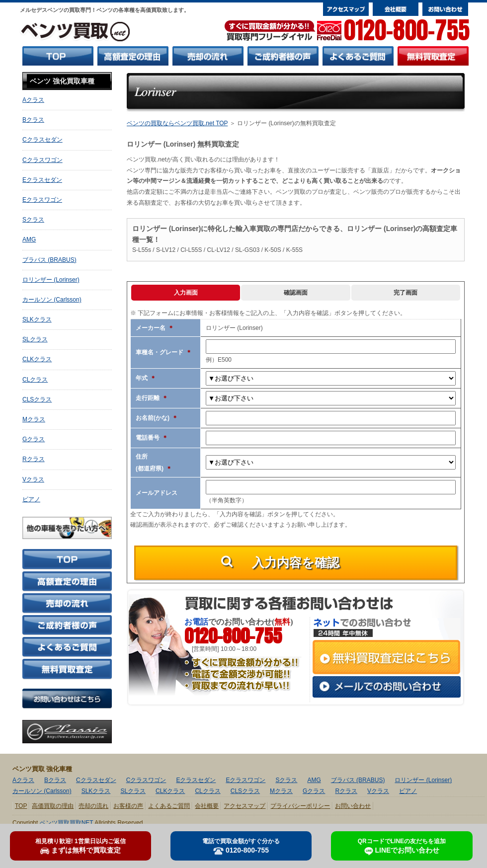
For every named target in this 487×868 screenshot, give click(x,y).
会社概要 (207, 806)
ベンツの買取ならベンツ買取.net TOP (177, 123)
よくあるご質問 (169, 806)
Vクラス (33, 479)
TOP (21, 806)
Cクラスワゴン (42, 160)
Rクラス (34, 459)
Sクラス (33, 220)
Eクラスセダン (42, 180)
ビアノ (31, 499)
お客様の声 (128, 806)
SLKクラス (37, 319)
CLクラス (35, 380)
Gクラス (34, 439)
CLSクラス (37, 399)
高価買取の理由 (53, 806)
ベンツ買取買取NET (67, 823)
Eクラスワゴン (42, 200)
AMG (29, 239)
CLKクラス (37, 359)
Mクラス (34, 419)
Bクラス (33, 120)
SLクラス (35, 339)
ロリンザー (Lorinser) (51, 280)
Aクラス (33, 100)
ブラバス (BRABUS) (49, 260)
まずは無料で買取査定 (81, 846)
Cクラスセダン (42, 140)
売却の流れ (93, 806)
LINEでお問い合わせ (402, 847)
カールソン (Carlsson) (52, 300)
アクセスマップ (244, 806)
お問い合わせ (353, 806)
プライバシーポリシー (300, 806)
